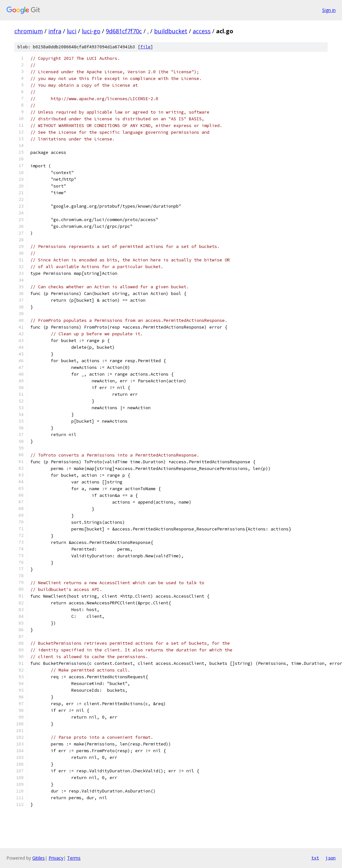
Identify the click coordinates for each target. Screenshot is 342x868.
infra (55, 31)
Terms (74, 858)
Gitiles (39, 858)
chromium (29, 31)
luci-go (91, 31)
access (202, 31)
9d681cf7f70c (124, 31)
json (330, 858)
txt (315, 858)
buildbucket (171, 31)
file (145, 47)
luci (72, 31)
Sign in (329, 10)
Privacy (56, 858)
